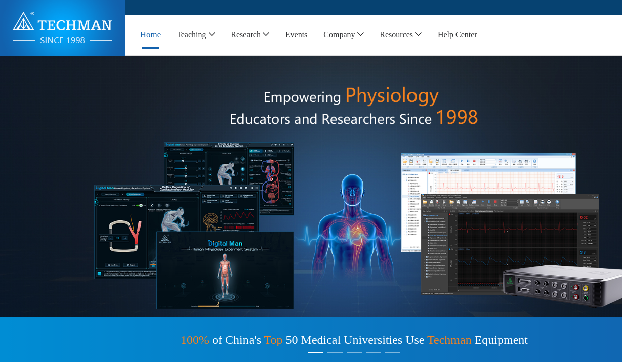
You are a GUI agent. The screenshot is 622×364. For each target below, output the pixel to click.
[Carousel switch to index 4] (374, 352)
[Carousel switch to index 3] (354, 352)
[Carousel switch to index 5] (393, 352)
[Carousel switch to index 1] (316, 352)
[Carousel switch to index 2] (335, 352)
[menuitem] (151, 35)
